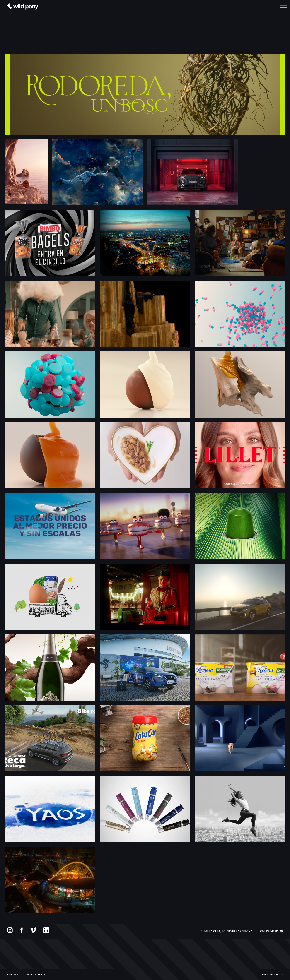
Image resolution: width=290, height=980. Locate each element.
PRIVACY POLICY (35, 975)
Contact (13, 975)
